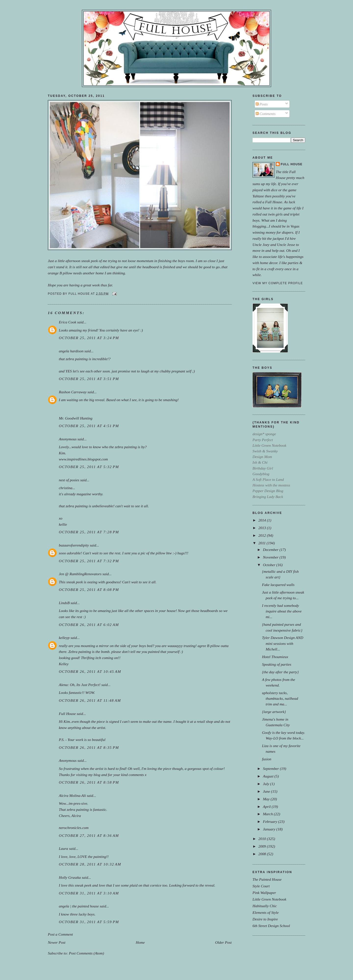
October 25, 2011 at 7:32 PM (89, 561)
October (270, 565)
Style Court (261, 886)
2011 (263, 543)
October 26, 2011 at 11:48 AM (90, 700)
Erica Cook (68, 322)
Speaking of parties (277, 664)
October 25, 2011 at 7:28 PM (89, 532)
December (271, 550)
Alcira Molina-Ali (72, 795)
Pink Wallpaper (264, 893)
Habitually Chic (265, 906)
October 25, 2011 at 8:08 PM (89, 590)
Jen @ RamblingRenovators (80, 574)
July (266, 784)
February (270, 821)
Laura (63, 848)
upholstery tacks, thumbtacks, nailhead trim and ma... (280, 698)
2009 (263, 846)
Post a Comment (60, 934)
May (267, 799)
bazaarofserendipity (74, 545)
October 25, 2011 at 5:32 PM (89, 467)
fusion (267, 759)
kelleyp (64, 638)
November (271, 557)
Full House (67, 714)
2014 (263, 520)
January (270, 829)
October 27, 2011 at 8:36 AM (89, 835)
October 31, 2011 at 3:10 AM (89, 893)
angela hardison (71, 351)
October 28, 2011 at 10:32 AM (90, 864)
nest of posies (69, 480)
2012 (263, 535)
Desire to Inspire (265, 919)
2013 (263, 528)
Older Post (223, 942)
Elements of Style (266, 912)
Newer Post (57, 942)
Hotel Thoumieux (275, 657)
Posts (262, 104)
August (269, 776)
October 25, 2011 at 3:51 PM (89, 379)
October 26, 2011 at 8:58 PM (89, 782)
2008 (263, 854)
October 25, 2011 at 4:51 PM (89, 426)
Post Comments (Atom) (87, 953)
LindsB (64, 603)
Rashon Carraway (73, 392)
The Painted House (267, 879)
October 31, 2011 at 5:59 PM (89, 922)
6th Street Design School (271, 926)
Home (140, 942)
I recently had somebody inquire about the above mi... (282, 611)
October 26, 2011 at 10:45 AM (90, 671)
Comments (266, 114)
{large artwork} (274, 712)
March (268, 814)
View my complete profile (278, 283)
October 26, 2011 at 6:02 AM (89, 625)
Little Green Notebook (269, 899)
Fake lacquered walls (278, 585)
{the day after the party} (280, 672)
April (267, 807)
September (271, 769)
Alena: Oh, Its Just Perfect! (80, 685)
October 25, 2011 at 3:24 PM (89, 338)
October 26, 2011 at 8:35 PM (89, 747)
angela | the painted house (79, 906)
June (267, 791)
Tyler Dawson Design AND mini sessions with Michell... (283, 643)
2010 (263, 839)
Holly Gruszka (70, 877)
